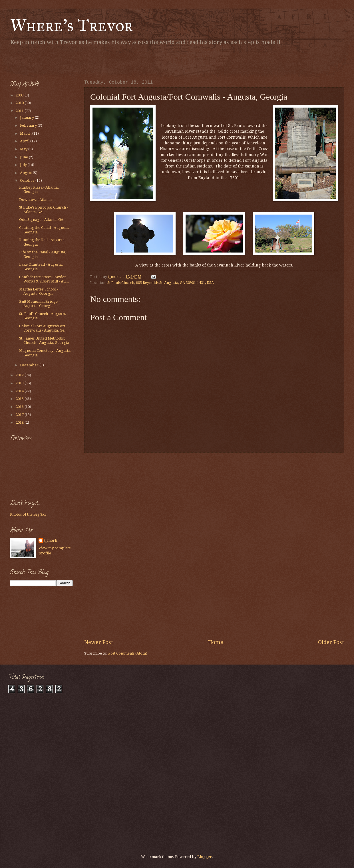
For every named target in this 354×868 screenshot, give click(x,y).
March (26, 133)
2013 (20, 383)
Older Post (331, 642)
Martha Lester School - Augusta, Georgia (39, 291)
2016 (20, 407)
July (24, 165)
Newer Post (99, 642)
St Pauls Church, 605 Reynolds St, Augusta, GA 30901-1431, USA (161, 283)
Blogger (205, 857)
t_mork (51, 541)
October (28, 180)
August (26, 173)
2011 (20, 111)
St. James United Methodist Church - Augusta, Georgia (44, 340)
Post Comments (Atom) (128, 653)
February (29, 125)
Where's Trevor (72, 25)
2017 (20, 415)
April (25, 141)
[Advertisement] (77, 61)
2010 (20, 103)
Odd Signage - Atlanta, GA (41, 220)
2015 (20, 399)
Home (216, 642)
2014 (20, 391)
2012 (20, 375)
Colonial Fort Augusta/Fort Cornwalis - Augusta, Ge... (43, 328)
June (24, 157)
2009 (20, 95)
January (27, 117)
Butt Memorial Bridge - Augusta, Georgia (39, 304)
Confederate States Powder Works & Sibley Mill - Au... (44, 279)
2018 (20, 422)
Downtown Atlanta (35, 200)
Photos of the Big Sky (28, 514)
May (24, 149)
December (30, 365)
